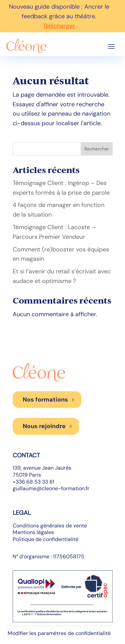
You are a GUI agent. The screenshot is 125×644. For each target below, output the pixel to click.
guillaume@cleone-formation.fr (51, 488)
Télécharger (59, 26)
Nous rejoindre (44, 426)
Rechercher (97, 149)
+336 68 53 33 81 (33, 482)
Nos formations (45, 400)
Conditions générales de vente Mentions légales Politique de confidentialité (50, 533)
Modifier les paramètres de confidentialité (59, 633)
